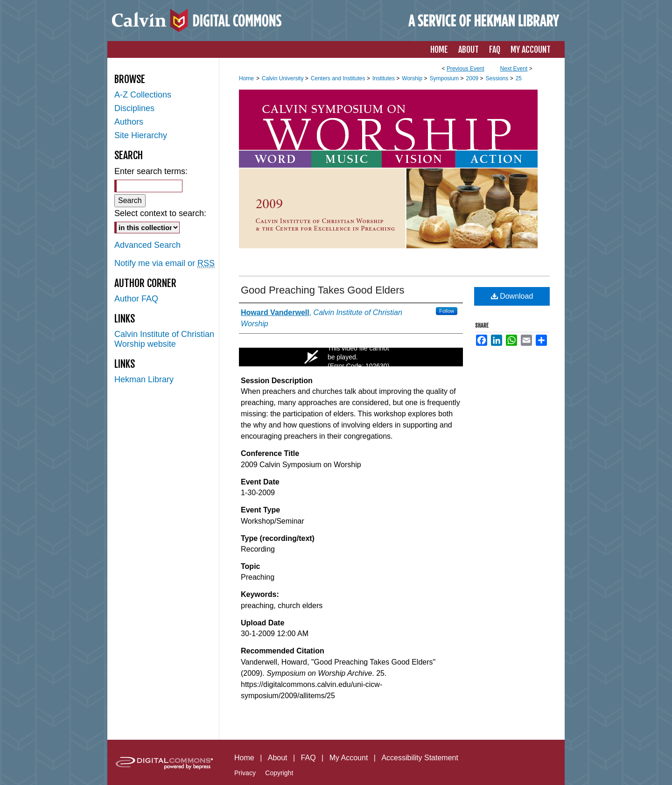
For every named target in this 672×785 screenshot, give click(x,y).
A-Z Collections (143, 95)
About (278, 758)
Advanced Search (147, 245)
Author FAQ (136, 299)
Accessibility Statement (420, 758)
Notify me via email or (164, 263)
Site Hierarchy (141, 135)
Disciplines (134, 108)
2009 (473, 78)
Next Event (514, 69)
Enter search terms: (151, 171)
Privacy (245, 773)
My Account (349, 758)
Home (246, 78)
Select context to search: (160, 213)
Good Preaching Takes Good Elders (323, 290)
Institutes (384, 78)
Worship (413, 78)
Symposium (445, 78)
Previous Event (465, 69)
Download (512, 296)
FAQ (308, 758)
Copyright (279, 773)
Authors (129, 122)
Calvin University (283, 78)
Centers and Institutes (339, 78)
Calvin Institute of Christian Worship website (164, 339)
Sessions (498, 78)
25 (519, 78)
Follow (447, 311)
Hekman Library (144, 379)
